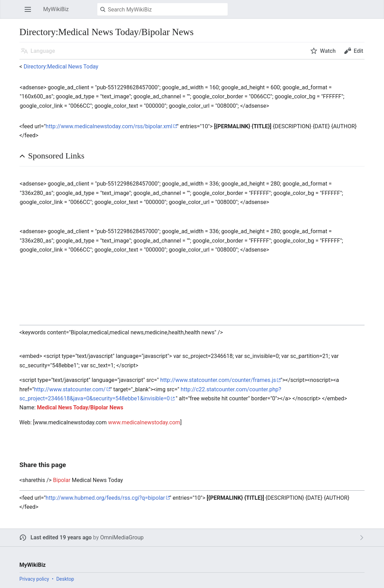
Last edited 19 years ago (61, 537)
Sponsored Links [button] (56, 156)
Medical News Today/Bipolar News (80, 407)
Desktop (65, 579)
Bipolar (62, 480)
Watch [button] (328, 51)
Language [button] (43, 51)
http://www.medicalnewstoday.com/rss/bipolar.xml (109, 126)
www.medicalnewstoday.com (144, 422)
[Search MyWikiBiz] (162, 9)
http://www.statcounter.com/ (70, 389)
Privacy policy (34, 579)
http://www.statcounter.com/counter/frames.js (218, 380)
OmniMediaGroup (122, 537)
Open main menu (30, 13)
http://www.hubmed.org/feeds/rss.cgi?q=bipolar (105, 498)
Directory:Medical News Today (61, 67)
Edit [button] (358, 51)
